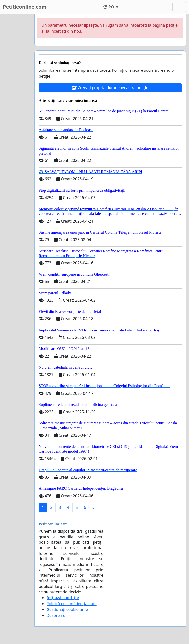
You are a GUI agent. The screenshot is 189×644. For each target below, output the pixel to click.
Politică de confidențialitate (72, 604)
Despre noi (56, 615)
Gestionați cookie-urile (67, 609)
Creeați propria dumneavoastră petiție (110, 88)
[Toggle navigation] (179, 7)
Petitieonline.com (25, 7)
